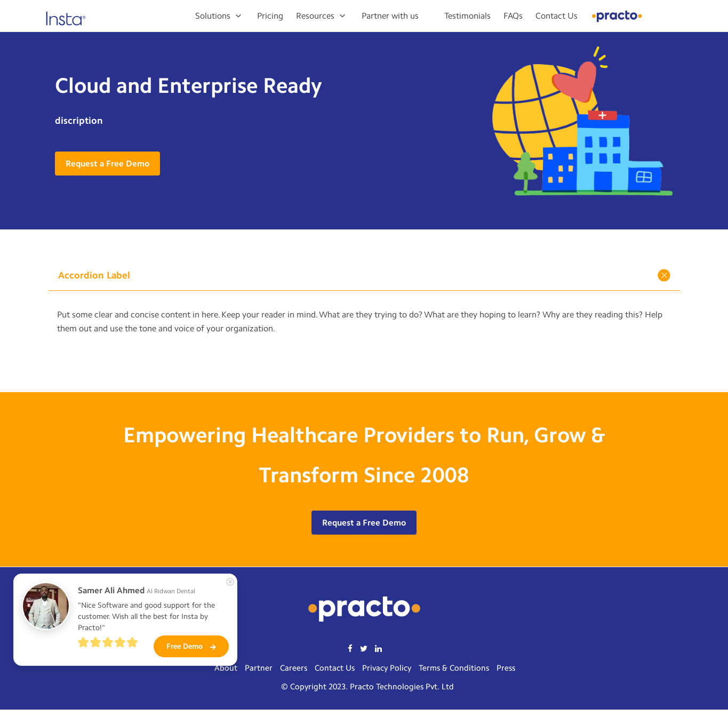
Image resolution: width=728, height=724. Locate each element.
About (226, 668)
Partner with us (390, 16)
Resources (315, 16)
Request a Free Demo (107, 164)
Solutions (213, 16)
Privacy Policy (387, 668)
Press (506, 668)
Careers (294, 668)
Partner (259, 668)
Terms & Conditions (454, 668)
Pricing (270, 16)
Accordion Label (366, 275)
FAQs (513, 16)
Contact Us (557, 16)
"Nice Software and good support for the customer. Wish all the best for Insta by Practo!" (147, 616)
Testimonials (467, 16)
